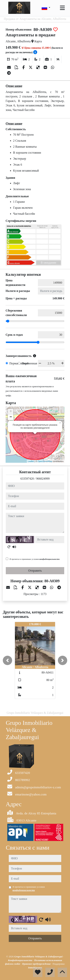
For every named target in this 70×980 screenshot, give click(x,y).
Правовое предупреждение (37, 964)
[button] (7, 660)
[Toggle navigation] (62, 8)
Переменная (29, 363)
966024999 (43, 479)
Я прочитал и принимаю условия (35, 559)
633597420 (27, 479)
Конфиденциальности (21, 960)
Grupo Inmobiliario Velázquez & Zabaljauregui (39, 956)
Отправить (35, 571)
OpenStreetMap (45, 461)
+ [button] (11, 412)
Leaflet (31, 461)
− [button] (11, 417)
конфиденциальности (50, 559)
